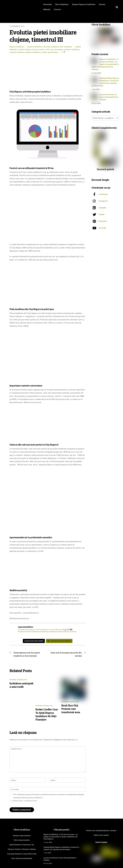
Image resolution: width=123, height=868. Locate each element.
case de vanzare (38, 49)
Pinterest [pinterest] (99, 221)
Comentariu (17, 749)
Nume (14, 780)
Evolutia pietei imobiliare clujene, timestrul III (43, 36)
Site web (15, 790)
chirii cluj (49, 49)
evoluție (67, 49)
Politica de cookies (101, 835)
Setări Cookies (101, 842)
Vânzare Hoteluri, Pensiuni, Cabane (22, 849)
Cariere (102, 4)
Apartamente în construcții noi (22, 845)
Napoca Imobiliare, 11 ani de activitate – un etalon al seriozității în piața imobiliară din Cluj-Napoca (105, 64)
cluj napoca (59, 49)
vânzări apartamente (50, 52)
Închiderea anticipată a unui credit (21, 685)
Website (47, 9)
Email (54, 780)
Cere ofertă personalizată (22, 858)
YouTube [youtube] (99, 228)
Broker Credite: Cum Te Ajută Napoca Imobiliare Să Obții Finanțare (47, 714)
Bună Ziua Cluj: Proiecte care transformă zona (71, 709)
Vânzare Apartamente (22, 836)
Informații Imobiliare (51, 47)
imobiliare (75, 49)
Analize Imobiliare (34, 47)
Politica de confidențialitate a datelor (101, 830)
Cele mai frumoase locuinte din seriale (66, 654)
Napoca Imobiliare (17, 47)
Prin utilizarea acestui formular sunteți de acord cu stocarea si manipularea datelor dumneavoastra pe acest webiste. (49, 796)
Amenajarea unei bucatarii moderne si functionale (27, 654)
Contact (57, 9)
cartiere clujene (25, 49)
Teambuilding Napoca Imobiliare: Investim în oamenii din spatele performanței (105, 82)
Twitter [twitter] (98, 214)
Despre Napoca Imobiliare (84, 4)
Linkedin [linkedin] (99, 207)
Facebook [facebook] (100, 194)
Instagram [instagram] (100, 201)
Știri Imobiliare (62, 4)
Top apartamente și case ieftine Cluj (22, 854)
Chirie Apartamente (22, 840)
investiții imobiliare (17, 52)
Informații (47, 4)
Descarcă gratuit (105, 169)
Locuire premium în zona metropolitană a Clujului (109, 97)
